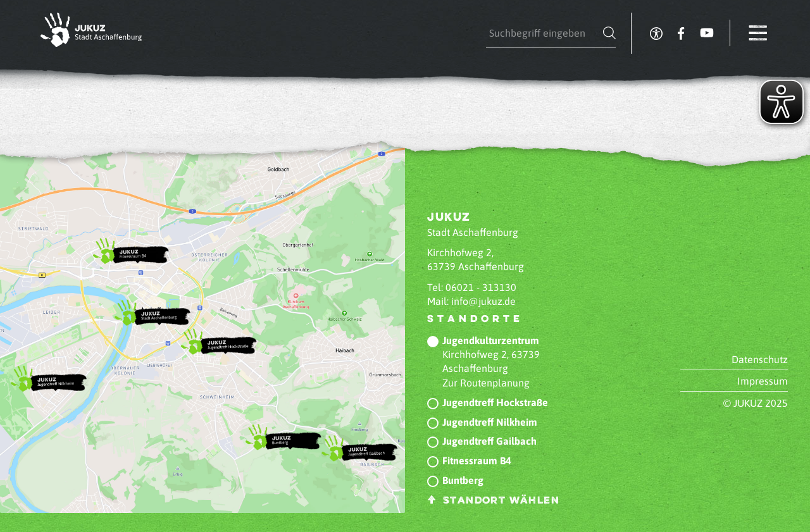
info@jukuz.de (483, 301)
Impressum (763, 381)
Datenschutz (760, 359)
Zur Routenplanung (486, 383)
